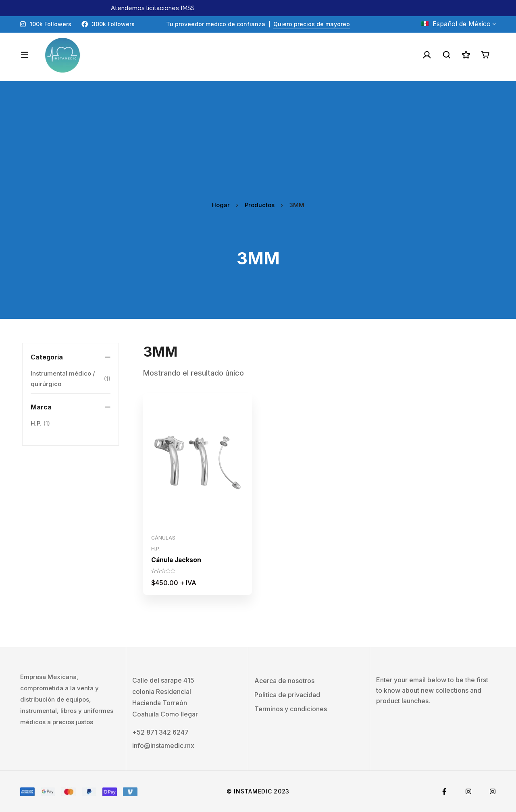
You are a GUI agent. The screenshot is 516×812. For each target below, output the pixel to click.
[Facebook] (444, 791)
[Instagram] (468, 791)
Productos (260, 205)
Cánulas (163, 538)
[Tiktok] (493, 791)
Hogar (221, 205)
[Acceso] (425, 55)
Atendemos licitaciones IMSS (153, 8)
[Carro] (485, 55)
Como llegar (179, 714)
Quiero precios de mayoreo (312, 24)
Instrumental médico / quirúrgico (71, 379)
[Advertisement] (258, 137)
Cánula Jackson (177, 560)
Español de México (456, 24)
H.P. (40, 424)
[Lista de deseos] (465, 55)
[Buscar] (445, 55)
